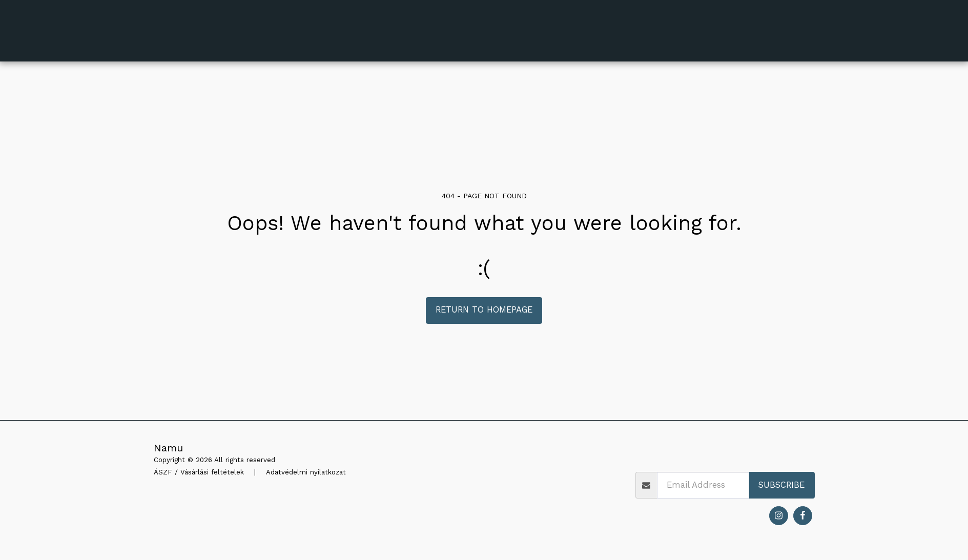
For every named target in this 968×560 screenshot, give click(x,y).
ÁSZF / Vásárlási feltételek (199, 472)
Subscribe (781, 485)
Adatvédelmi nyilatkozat (306, 472)
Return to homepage (484, 310)
